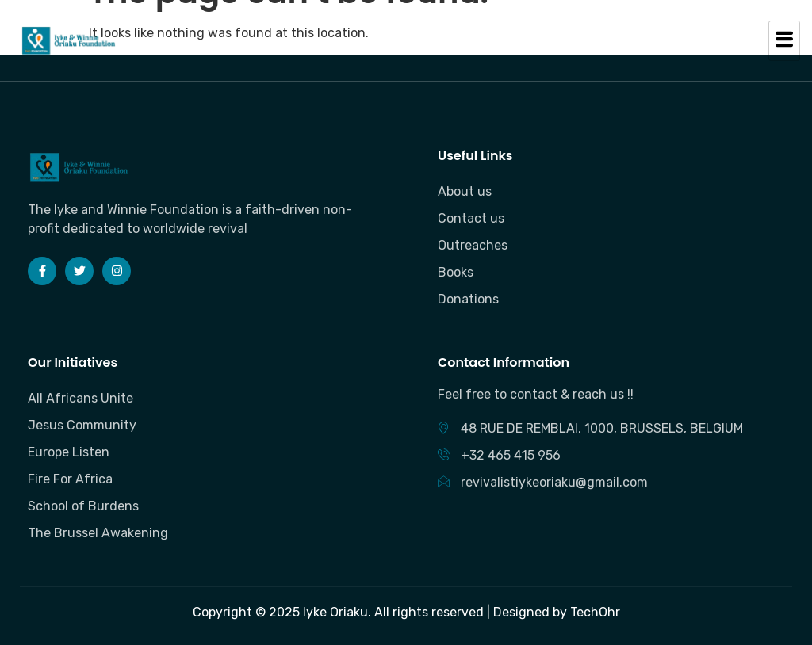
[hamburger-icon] (784, 41)
